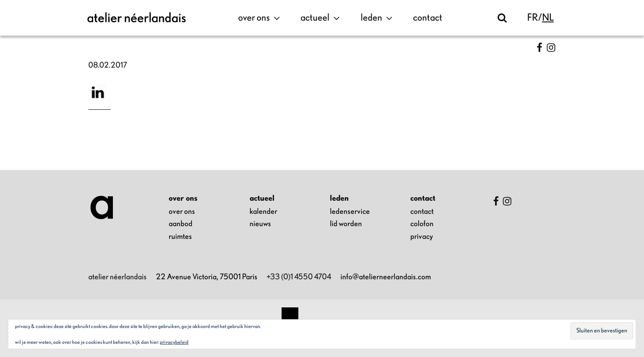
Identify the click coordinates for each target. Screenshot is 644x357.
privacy (422, 237)
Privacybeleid (174, 342)
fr (533, 18)
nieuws (260, 224)
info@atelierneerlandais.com (386, 277)
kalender (263, 212)
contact (428, 18)
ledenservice (350, 212)
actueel (321, 18)
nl (548, 18)
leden (378, 18)
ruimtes (180, 237)
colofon (422, 224)
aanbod (181, 224)
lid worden (346, 224)
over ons (260, 18)
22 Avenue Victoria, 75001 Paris (207, 277)
